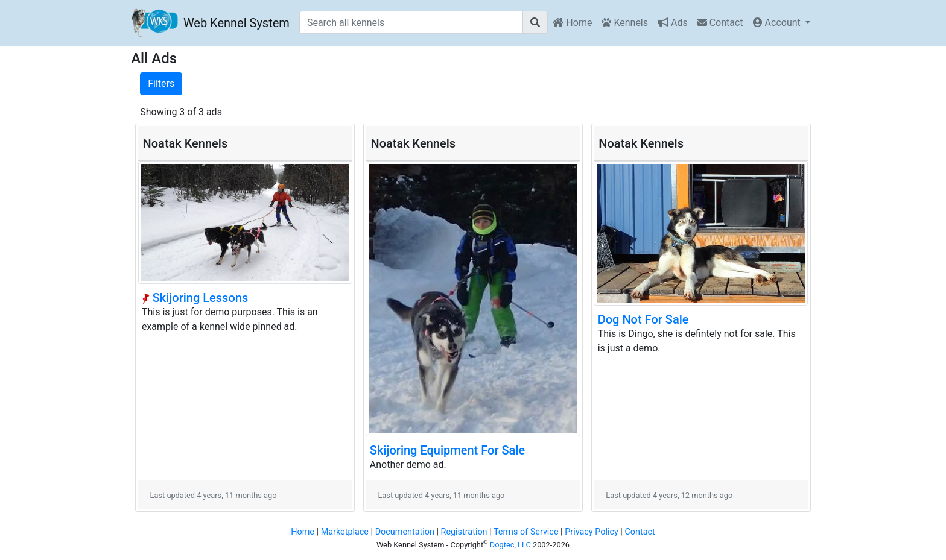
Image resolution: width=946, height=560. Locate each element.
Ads (673, 23)
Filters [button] (161, 83)
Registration (464, 532)
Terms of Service (526, 532)
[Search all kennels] (411, 22)
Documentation (405, 532)
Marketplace (345, 532)
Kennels (625, 23)
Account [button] (778, 23)
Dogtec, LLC (510, 545)
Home (572, 23)
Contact (720, 23)
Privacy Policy (592, 532)
